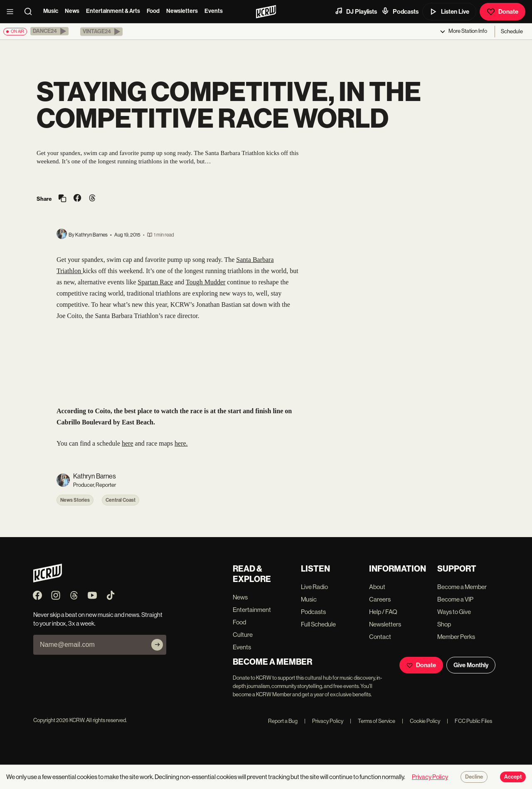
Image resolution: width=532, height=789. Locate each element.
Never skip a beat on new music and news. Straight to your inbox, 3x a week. (98, 619)
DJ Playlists (356, 11)
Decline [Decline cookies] (474, 777)
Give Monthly (471, 665)
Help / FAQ (383, 612)
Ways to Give (454, 612)
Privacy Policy (324, 721)
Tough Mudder (206, 282)
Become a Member (462, 587)
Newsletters (182, 11)
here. (181, 443)
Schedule (512, 31)
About (377, 587)
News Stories (75, 500)
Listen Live (449, 12)
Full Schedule (318, 624)
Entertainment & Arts (113, 11)
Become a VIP (455, 599)
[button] (49, 31)
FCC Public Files (469, 721)
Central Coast (121, 500)
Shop (444, 624)
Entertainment (252, 610)
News (72, 11)
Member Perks (456, 637)
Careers (380, 599)
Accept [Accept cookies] (513, 777)
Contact (380, 637)
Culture (243, 635)
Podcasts (400, 11)
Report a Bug (283, 721)
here (128, 443)
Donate (502, 12)
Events (214, 11)
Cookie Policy (421, 721)
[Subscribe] (157, 645)
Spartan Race (155, 282)
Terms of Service (373, 721)
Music (51, 11)
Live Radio (314, 587)
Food (153, 11)
